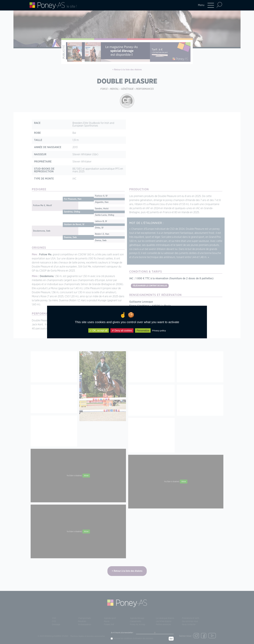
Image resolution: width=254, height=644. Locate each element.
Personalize (143, 331)
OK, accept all (99, 331)
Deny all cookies (122, 331)
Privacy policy (159, 331)
